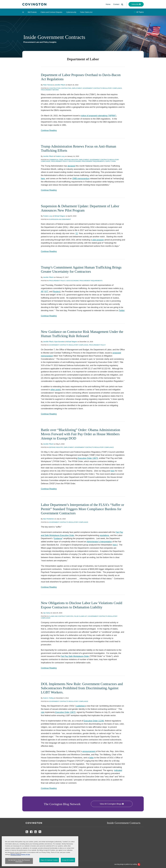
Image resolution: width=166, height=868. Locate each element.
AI (23, 12)
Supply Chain (110, 161)
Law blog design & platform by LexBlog (127, 864)
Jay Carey (47, 613)
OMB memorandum (81, 179)
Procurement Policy (59, 161)
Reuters (56, 292)
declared (71, 166)
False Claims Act (86, 12)
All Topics (139, 12)
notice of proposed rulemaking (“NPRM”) (98, 116)
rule (43, 712)
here (43, 179)
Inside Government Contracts (54, 37)
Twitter (122, 310)
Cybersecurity (71, 12)
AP (42, 292)
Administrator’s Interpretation (99, 542)
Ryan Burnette (59, 342)
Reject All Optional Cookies (49, 860)
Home (108, 4)
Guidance (58, 538)
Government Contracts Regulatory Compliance (102, 88)
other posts (55, 390)
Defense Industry (71, 160)
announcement (89, 751)
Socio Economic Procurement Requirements (87, 161)
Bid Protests (32, 12)
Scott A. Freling (48, 698)
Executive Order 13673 (88, 458)
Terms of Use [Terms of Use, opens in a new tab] (26, 854)
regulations (104, 535)
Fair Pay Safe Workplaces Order (75, 656)
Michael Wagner (60, 216)
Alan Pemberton (48, 519)
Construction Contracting (60, 88)
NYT (46, 292)
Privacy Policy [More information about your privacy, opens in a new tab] (16, 854)
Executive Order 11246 (94, 721)
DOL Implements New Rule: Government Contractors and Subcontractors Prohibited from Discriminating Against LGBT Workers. (82, 688)
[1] (77, 233)
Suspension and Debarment (60, 219)
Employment (77, 88)
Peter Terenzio (48, 85)
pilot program (98, 240)
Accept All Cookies (68, 860)
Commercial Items (56, 160)
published (81, 706)
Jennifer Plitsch (60, 85)
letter (92, 758)
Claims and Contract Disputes (51, 12)
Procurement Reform (50, 90)
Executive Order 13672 (65, 712)
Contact (116, 4)
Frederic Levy (60, 156)
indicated (118, 770)
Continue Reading (49, 130)
